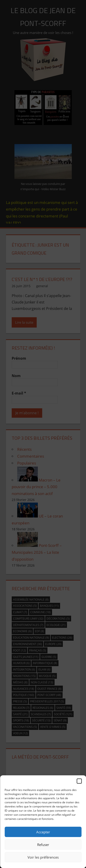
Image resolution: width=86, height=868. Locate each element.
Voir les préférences (43, 857)
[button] (79, 781)
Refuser (43, 845)
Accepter (43, 832)
